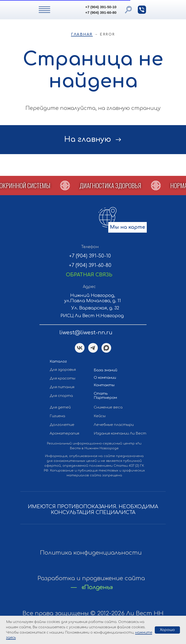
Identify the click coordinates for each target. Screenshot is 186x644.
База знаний (105, 370)
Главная (82, 34)
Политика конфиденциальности (91, 553)
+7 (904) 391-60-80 (101, 12)
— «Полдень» (92, 587)
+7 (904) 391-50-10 (101, 7)
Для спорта (61, 396)
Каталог (58, 361)
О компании (105, 378)
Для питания (62, 387)
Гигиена (57, 416)
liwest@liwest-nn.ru (86, 333)
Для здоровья (63, 370)
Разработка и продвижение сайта (91, 578)
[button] (142, 10)
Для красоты (62, 378)
